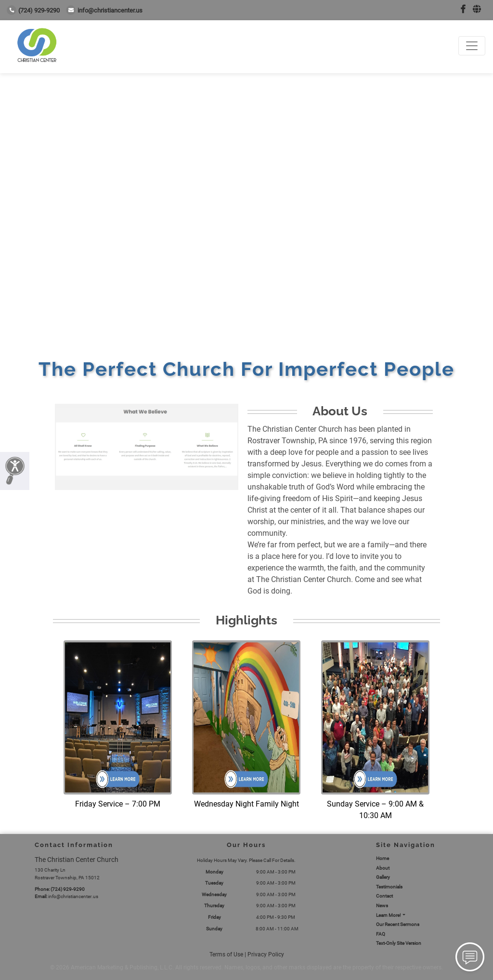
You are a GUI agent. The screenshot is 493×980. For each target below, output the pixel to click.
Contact (384, 896)
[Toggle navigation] (472, 46)
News (382, 906)
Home (383, 858)
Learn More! (389, 915)
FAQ (381, 934)
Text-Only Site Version (399, 943)
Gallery (383, 877)
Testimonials (389, 887)
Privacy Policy (266, 954)
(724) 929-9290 (33, 10)
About (383, 868)
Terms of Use (226, 954)
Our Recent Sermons (398, 924)
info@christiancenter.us (104, 10)
